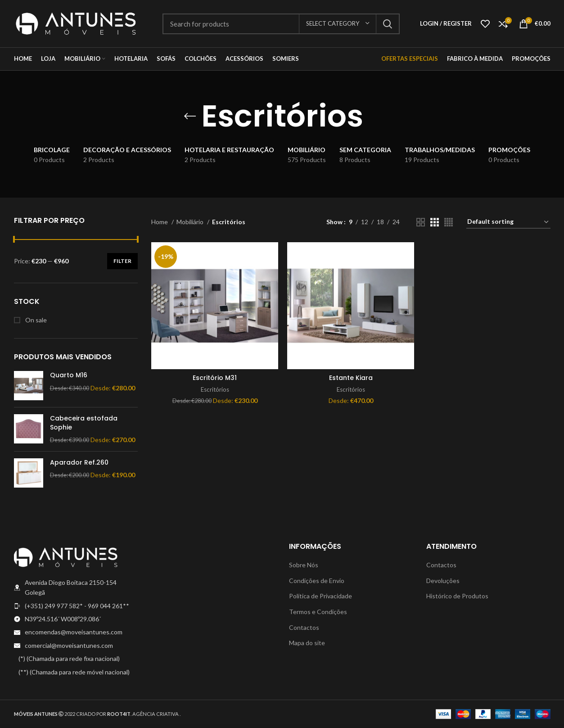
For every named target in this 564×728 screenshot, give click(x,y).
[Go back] (190, 116)
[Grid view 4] (449, 222)
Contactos (304, 627)
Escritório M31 (215, 378)
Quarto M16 (69, 375)
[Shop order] (508, 222)
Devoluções (443, 581)
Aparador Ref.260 (79, 463)
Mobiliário (191, 222)
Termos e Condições (318, 612)
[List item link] (76, 606)
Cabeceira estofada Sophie (84, 423)
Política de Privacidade (320, 596)
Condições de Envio (317, 581)
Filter (122, 261)
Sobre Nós (304, 565)
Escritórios (215, 389)
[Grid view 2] (421, 222)
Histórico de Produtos (457, 596)
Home (160, 222)
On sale (35, 320)
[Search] (281, 24)
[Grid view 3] (435, 222)
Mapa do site (307, 643)
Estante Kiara (351, 378)
